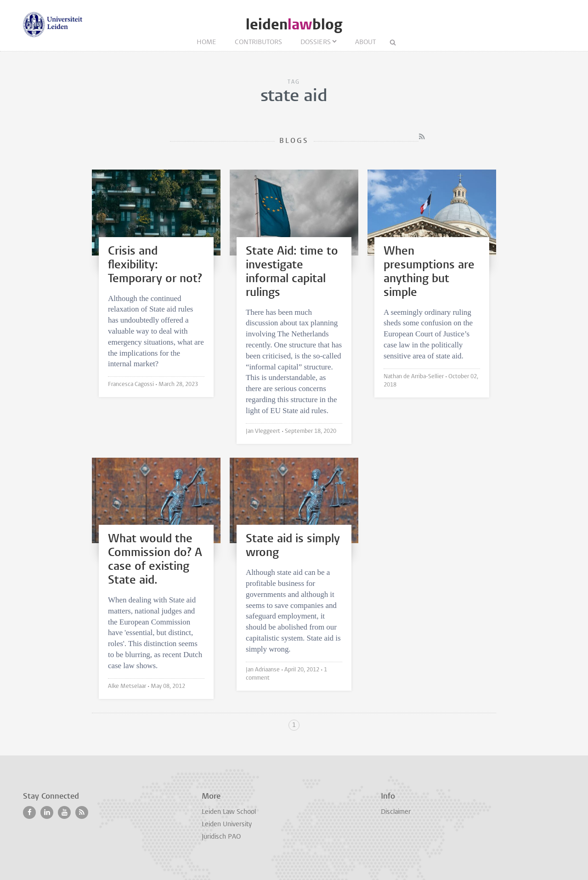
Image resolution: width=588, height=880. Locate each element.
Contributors (258, 43)
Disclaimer (396, 812)
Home (206, 43)
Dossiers (316, 43)
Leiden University (227, 825)
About (365, 43)
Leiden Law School (229, 812)
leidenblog (294, 25)
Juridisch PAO (221, 837)
